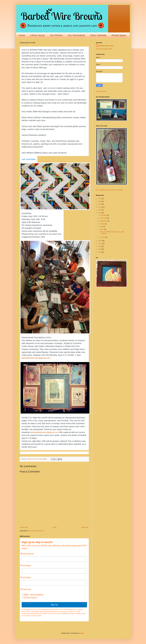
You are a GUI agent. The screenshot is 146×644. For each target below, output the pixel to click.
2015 (100, 249)
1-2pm (78, 355)
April (102, 227)
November (103, 218)
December (103, 215)
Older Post (85, 527)
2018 (100, 241)
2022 (100, 204)
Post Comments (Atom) (36, 531)
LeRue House (37, 35)
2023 (100, 201)
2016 (100, 246)
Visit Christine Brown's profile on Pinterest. (110, 190)
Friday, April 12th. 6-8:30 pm (35, 216)
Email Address (28, 554)
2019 (100, 213)
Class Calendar (98, 35)
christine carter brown (106, 46)
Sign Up (54, 605)
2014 (100, 252)
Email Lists (26, 589)
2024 (100, 199)
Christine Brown (101, 91)
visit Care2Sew (29, 159)
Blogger (82, 633)
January (103, 237)
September (104, 221)
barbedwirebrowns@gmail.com (36, 358)
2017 (100, 244)
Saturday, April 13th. (31, 219)
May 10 (39, 82)
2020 (100, 210)
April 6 (30, 82)
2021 (100, 207)
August (102, 224)
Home (22, 35)
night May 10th (39, 441)
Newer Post (24, 527)
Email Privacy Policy (68, 614)
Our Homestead (76, 35)
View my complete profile (104, 49)
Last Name (26, 578)
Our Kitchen (56, 35)
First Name (26, 566)
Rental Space (119, 35)
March (102, 229)
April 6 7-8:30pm (29, 438)
